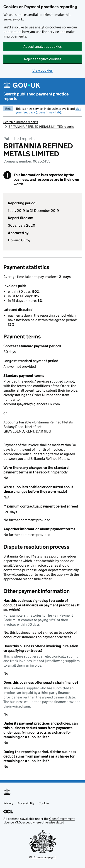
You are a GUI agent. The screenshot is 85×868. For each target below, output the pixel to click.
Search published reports (21, 122)
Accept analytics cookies (42, 46)
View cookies (42, 70)
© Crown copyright (42, 857)
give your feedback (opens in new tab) (48, 110)
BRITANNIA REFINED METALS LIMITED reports (41, 127)
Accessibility (26, 803)
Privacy (8, 803)
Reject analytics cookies (43, 59)
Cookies (44, 803)
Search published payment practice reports (36, 96)
